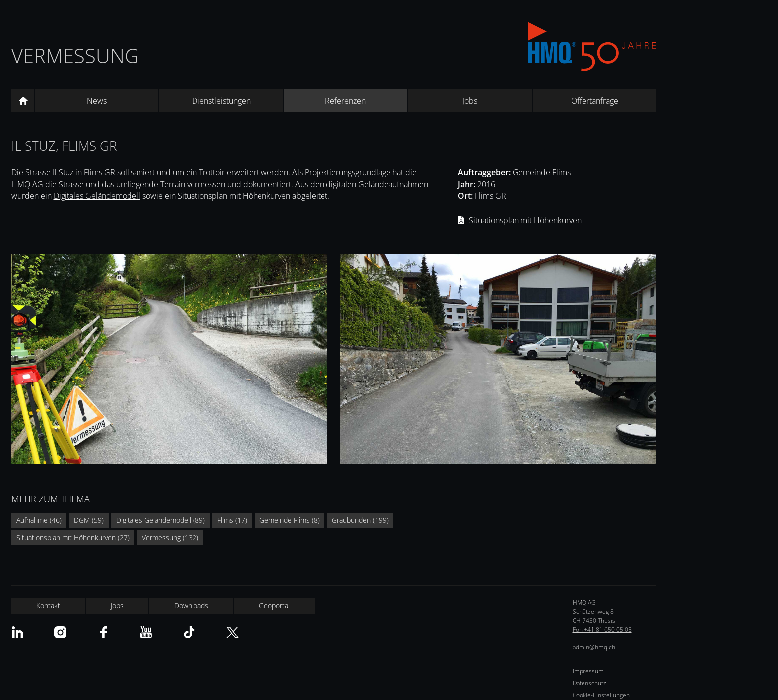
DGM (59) (89, 520)
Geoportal (274, 605)
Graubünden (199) (360, 520)
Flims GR (99, 172)
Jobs (470, 101)
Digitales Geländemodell (97, 196)
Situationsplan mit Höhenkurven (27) (73, 538)
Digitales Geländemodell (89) (161, 520)
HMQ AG (27, 184)
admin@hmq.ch (594, 647)
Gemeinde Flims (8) (290, 520)
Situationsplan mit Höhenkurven (525, 220)
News (97, 101)
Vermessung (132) (170, 538)
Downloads (191, 605)
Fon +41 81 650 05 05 (602, 629)
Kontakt (48, 605)
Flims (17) (232, 520)
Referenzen (345, 101)
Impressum (588, 671)
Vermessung (75, 55)
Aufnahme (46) (39, 520)
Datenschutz (589, 683)
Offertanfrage (595, 101)
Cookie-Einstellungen (601, 695)
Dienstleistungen (221, 101)
